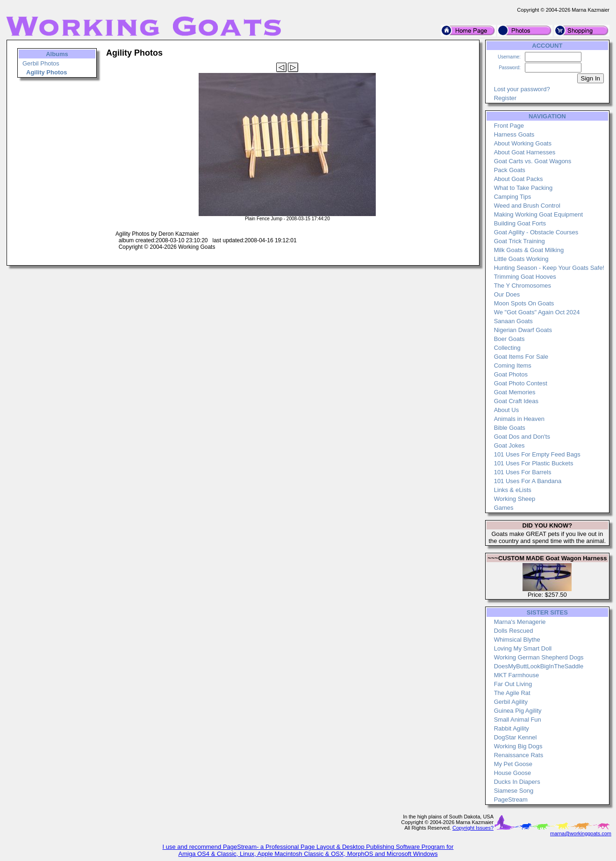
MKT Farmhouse (517, 675)
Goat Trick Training (519, 241)
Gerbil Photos (41, 63)
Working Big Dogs (518, 746)
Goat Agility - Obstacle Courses (536, 232)
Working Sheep (515, 499)
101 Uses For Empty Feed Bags (537, 454)
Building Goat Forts (520, 223)
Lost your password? (522, 89)
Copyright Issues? (473, 828)
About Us (506, 410)
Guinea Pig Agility (518, 711)
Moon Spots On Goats (524, 303)
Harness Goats (514, 134)
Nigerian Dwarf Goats (523, 330)
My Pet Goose (513, 764)
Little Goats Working (521, 259)
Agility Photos (47, 72)
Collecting (507, 348)
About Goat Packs (519, 179)
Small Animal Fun (518, 720)
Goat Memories (515, 392)
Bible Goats (510, 428)
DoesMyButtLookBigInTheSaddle (539, 666)
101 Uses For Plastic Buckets (534, 463)
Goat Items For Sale (521, 357)
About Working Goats (523, 143)
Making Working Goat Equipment (539, 214)
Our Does (507, 294)
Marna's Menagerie (520, 622)
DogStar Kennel (516, 737)
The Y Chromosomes (523, 286)
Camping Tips (512, 197)
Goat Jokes (509, 445)
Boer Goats (509, 339)
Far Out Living (513, 684)
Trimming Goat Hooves (525, 277)
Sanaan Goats (513, 321)
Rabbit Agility (512, 728)
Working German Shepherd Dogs (539, 657)
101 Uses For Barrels (523, 472)
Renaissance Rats (519, 755)
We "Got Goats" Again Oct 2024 (537, 312)
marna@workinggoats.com (581, 833)
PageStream (511, 799)
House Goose (513, 773)
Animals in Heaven (519, 419)
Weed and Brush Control (527, 206)
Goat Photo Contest (521, 383)
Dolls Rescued (514, 631)
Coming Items (513, 365)
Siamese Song (514, 791)
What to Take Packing (523, 188)
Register (505, 98)
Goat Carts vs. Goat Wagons (533, 161)
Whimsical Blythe (517, 640)
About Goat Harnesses (525, 152)
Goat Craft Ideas (516, 401)
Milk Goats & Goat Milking (529, 250)
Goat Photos (511, 374)
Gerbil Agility (511, 702)
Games (504, 508)
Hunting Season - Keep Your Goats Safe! (549, 268)
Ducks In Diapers (517, 782)
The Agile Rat (512, 693)
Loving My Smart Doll (523, 648)
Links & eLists (513, 490)
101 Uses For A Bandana (528, 481)
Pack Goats (510, 170)
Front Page (509, 126)
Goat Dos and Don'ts (522, 437)
